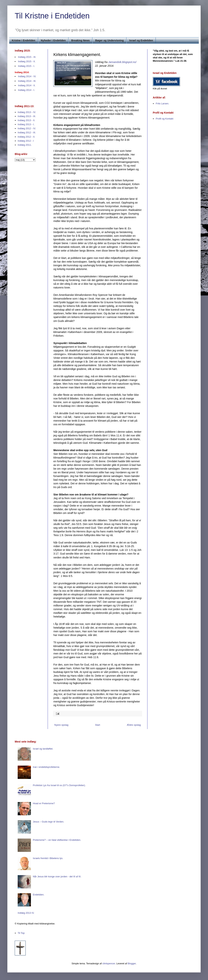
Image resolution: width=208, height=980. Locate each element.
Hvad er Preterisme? (44, 803)
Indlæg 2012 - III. (27, 132)
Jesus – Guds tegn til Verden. (48, 822)
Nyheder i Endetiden (53, 40)
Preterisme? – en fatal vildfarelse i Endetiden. (57, 840)
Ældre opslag (134, 725)
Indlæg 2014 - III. (27, 81)
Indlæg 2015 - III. (27, 57)
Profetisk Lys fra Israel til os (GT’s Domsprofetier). (59, 785)
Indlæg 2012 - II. (26, 137)
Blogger (132, 963)
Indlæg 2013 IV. (26, 913)
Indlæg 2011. (25, 145)
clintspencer (109, 963)
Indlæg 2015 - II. (27, 61)
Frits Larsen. (162, 104)
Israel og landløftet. (43, 749)
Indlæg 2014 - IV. (27, 76)
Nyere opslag (61, 725)
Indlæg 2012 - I (26, 141)
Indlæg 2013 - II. (26, 120)
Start (97, 725)
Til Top (21, 933)
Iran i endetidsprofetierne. (46, 767)
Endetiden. (38, 895)
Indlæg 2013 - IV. (27, 112)
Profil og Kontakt (164, 119)
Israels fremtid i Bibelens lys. (48, 858)
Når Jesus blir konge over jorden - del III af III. (57, 876)
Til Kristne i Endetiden (52, 16)
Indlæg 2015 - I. (26, 66)
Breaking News (80, 40)
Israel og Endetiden (141, 40)
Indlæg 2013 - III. (27, 116)
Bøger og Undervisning (109, 40)
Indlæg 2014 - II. (27, 85)
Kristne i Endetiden (24, 40)
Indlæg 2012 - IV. (27, 128)
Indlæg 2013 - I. (26, 124)
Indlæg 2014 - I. (26, 90)
